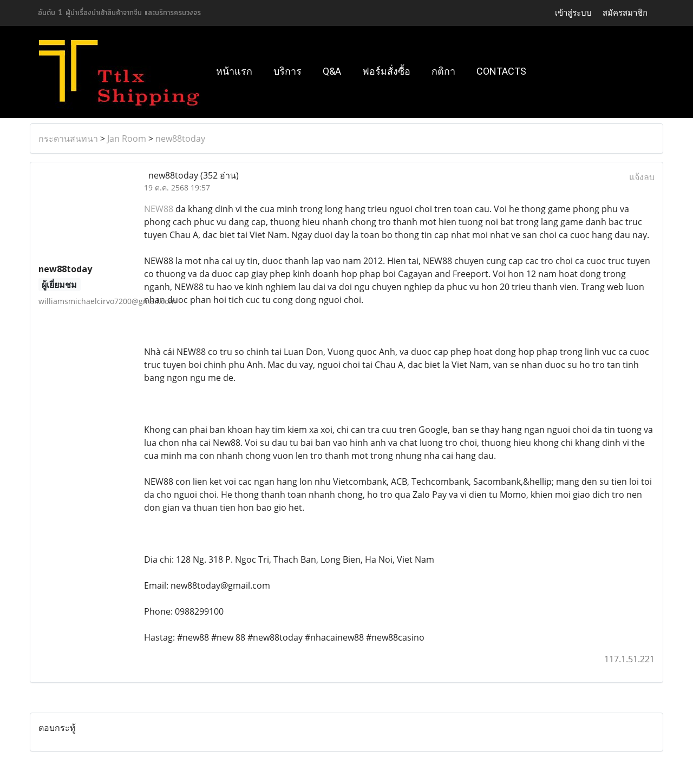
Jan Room (127, 139)
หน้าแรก (234, 71)
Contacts (501, 71)
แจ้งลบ (642, 177)
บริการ (287, 71)
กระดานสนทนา (68, 139)
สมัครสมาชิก (625, 13)
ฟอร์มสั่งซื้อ (386, 71)
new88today (180, 139)
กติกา (443, 71)
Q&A (332, 71)
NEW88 (159, 209)
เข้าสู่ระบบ (573, 13)
